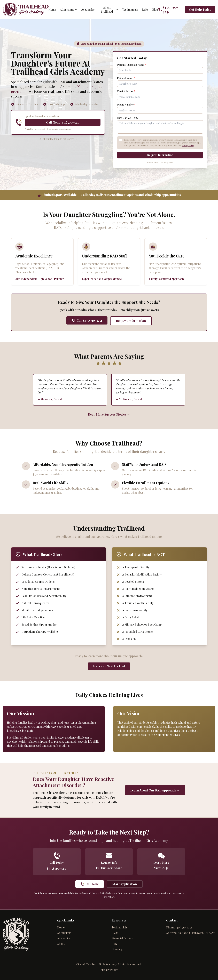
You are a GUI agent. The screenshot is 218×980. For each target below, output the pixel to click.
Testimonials (130, 9)
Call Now (90, 884)
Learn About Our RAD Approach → (155, 790)
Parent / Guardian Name (131, 65)
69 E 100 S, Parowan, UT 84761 (197, 933)
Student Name (126, 78)
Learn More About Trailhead (109, 666)
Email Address (126, 91)
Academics (88, 9)
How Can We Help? (128, 118)
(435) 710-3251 (57, 869)
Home (52, 9)
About (61, 944)
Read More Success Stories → (109, 415)
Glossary (117, 949)
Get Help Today (200, 10)
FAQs (145, 9)
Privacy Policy (188, 145)
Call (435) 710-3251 (87, 321)
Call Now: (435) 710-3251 (63, 123)
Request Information (160, 155)
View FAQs (161, 868)
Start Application (125, 884)
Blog (155, 9)
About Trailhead (110, 9)
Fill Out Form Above (109, 868)
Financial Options (123, 938)
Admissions (69, 9)
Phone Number (126, 105)
